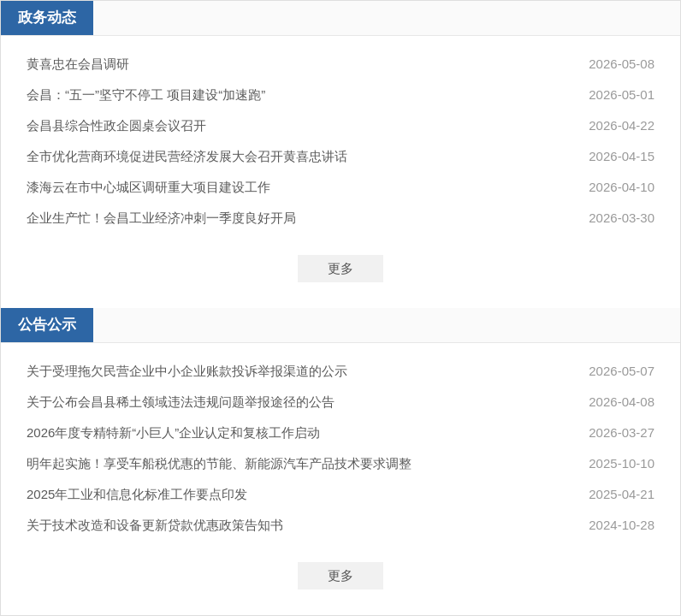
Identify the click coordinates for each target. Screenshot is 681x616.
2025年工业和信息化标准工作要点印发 (137, 494)
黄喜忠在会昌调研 (78, 64)
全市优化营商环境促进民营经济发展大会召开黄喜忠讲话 (187, 156)
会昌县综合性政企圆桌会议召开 (116, 125)
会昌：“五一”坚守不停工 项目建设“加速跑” (146, 95)
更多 (340, 268)
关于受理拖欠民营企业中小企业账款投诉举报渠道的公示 (187, 371)
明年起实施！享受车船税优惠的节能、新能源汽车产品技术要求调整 (219, 463)
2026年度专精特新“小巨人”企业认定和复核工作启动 (173, 432)
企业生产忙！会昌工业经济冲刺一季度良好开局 (161, 218)
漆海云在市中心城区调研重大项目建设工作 (148, 187)
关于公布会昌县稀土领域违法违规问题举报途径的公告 (181, 402)
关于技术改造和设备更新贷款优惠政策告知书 (155, 525)
